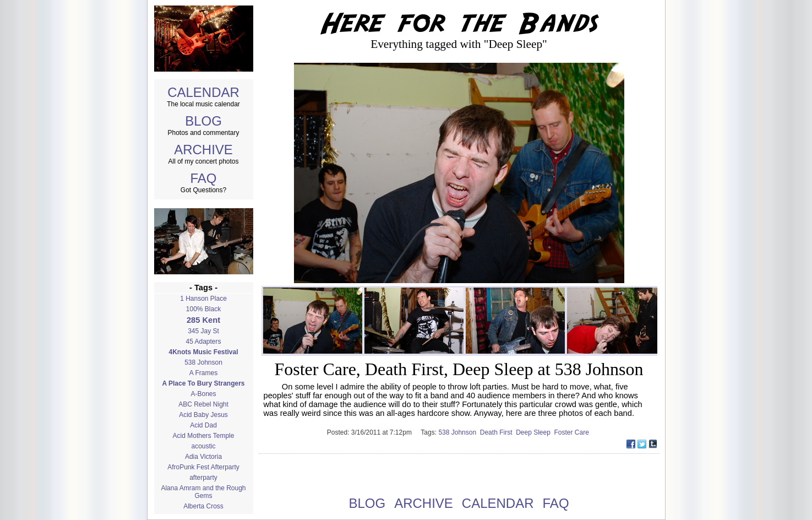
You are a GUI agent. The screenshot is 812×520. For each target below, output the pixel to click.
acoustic (203, 446)
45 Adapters (203, 342)
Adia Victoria (203, 457)
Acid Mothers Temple (204, 436)
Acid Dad (203, 425)
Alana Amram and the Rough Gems (203, 492)
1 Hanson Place (203, 299)
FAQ (203, 178)
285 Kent (203, 320)
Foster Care (573, 432)
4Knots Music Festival (203, 352)
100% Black (203, 309)
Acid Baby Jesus (203, 415)
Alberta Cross (203, 506)
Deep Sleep (535, 432)
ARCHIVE (203, 150)
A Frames (203, 373)
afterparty (203, 478)
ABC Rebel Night (203, 404)
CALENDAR (203, 92)
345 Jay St (203, 331)
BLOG (203, 121)
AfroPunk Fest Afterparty (203, 467)
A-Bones (203, 394)
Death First (498, 432)
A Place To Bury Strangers (203, 383)
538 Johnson (203, 362)
